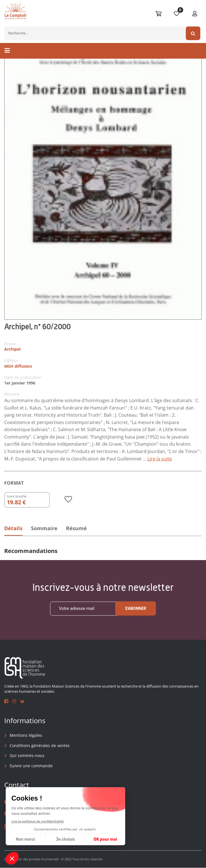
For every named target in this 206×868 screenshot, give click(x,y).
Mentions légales (26, 736)
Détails (14, 528)
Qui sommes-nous (27, 756)
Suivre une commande (31, 766)
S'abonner (136, 609)
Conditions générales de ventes (40, 745)
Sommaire (45, 528)
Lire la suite (160, 459)
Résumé (78, 528)
